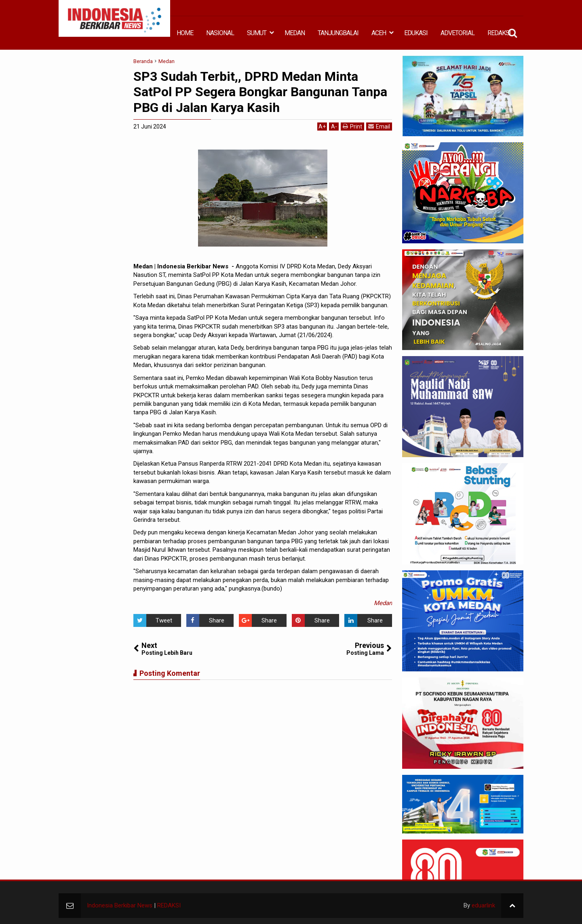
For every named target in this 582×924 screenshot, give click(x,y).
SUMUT (257, 33)
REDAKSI (499, 33)
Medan (383, 603)
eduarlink (483, 905)
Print (352, 126)
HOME (185, 33)
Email (379, 126)
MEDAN (295, 33)
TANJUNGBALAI (338, 33)
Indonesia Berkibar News (120, 905)
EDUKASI (416, 33)
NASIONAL (220, 33)
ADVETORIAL (458, 33)
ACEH (379, 33)
